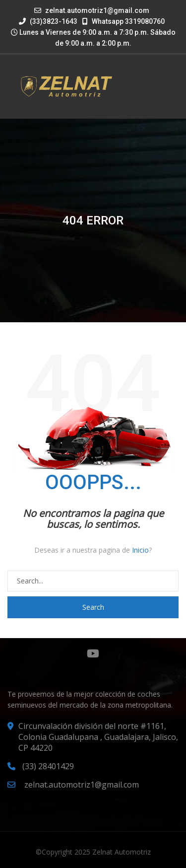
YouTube (93, 653)
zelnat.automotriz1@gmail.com (97, 10)
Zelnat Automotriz (122, 852)
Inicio (140, 550)
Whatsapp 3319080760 (124, 21)
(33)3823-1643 (48, 21)
